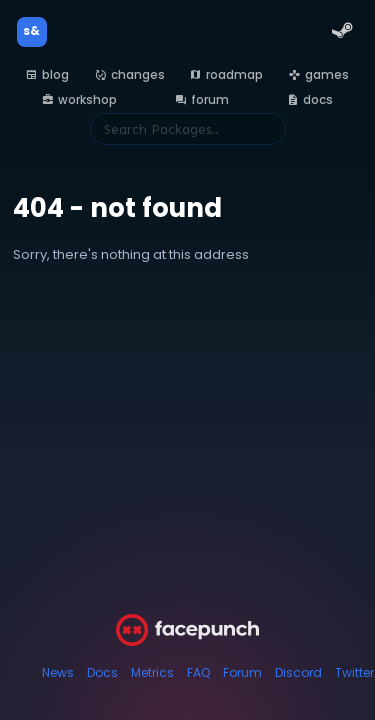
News (58, 672)
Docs (102, 672)
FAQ (198, 672)
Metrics (152, 672)
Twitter (354, 672)
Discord (298, 672)
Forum (242, 672)
